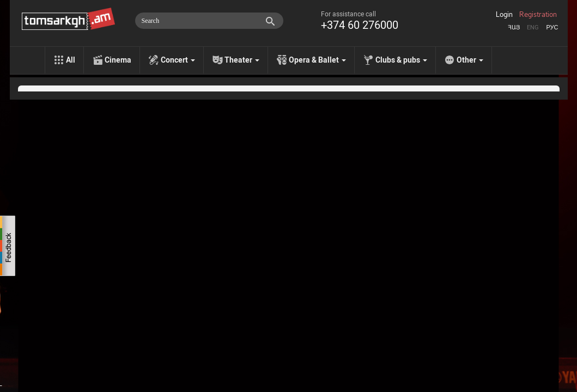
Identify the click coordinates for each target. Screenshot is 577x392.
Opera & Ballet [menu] (317, 60)
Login (504, 15)
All (71, 60)
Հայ (514, 27)
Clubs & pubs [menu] (401, 60)
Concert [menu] (178, 60)
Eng (533, 27)
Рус (552, 27)
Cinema (118, 60)
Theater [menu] (242, 60)
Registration (538, 15)
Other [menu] (470, 60)
